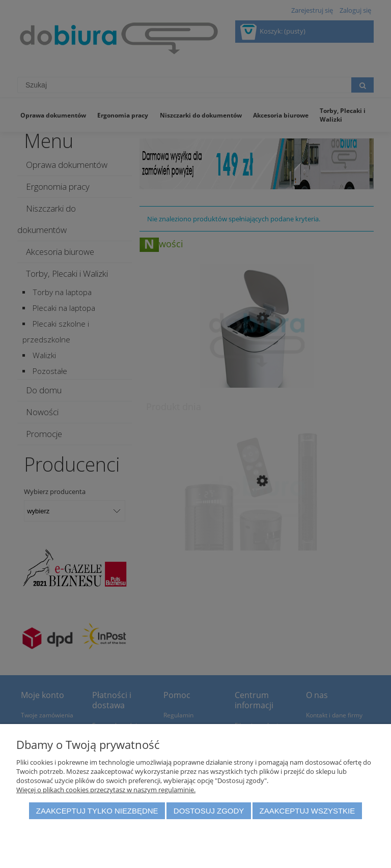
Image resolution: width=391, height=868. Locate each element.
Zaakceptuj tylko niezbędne (97, 811)
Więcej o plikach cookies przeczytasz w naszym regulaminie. (106, 790)
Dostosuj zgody (209, 811)
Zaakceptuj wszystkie (308, 811)
